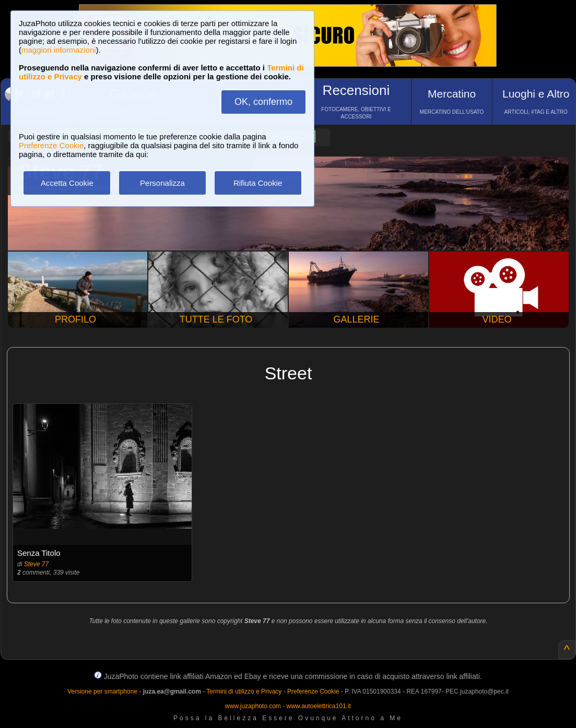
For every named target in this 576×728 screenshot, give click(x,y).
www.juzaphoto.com (253, 706)
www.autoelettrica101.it (318, 706)
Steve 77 (36, 564)
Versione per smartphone (102, 691)
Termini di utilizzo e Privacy (244, 691)
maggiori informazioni (59, 50)
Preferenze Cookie (51, 145)
